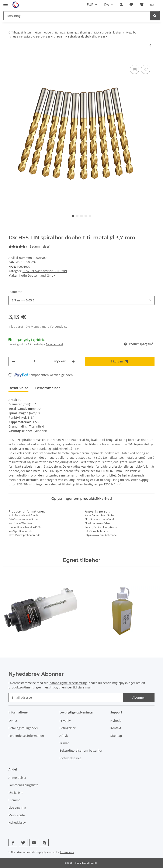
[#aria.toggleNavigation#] (6, 3)
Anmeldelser (18, 778)
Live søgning (17, 807)
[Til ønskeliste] (146, 69)
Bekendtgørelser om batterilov (81, 750)
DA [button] (107, 5)
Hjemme (14, 800)
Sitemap (116, 736)
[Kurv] (148, 5)
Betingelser (67, 728)
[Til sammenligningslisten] (135, 69)
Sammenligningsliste (23, 785)
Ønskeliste (16, 793)
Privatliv (65, 721)
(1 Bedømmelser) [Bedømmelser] (29, 246)
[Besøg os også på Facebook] (13, 843)
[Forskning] (77, 16)
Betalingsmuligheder (23, 728)
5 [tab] (90, 216)
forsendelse (67, 852)
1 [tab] (73, 216)
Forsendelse (59, 327)
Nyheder (117, 721)
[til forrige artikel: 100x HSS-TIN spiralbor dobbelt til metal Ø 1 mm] (150, 45)
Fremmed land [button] (54, 344)
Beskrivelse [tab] (18, 388)
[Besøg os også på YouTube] (34, 843)
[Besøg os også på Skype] (44, 843)
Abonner (139, 697)
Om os (13, 721)
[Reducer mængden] (13, 361)
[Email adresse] (66, 697)
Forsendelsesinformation (26, 736)
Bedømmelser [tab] (48, 388)
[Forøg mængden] (73, 361)
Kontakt (116, 728)
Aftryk (64, 736)
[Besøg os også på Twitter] (23, 843)
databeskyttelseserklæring (68, 683)
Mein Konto (17, 815)
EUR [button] (90, 5)
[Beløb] (34, 361)
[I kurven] (12, 59)
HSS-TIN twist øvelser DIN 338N (45, 271)
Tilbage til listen (21, 32)
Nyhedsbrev (17, 823)
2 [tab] (77, 216)
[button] (121, 5)
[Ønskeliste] (131, 5)
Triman (65, 743)
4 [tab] (86, 216)
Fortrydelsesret (70, 758)
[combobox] (81, 300)
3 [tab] (81, 216)
